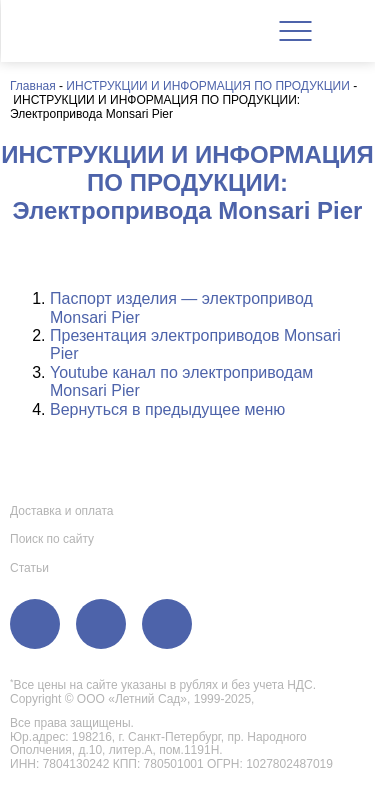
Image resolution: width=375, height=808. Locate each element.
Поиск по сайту (52, 539)
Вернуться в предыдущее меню (167, 409)
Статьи (29, 568)
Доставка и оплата (62, 511)
